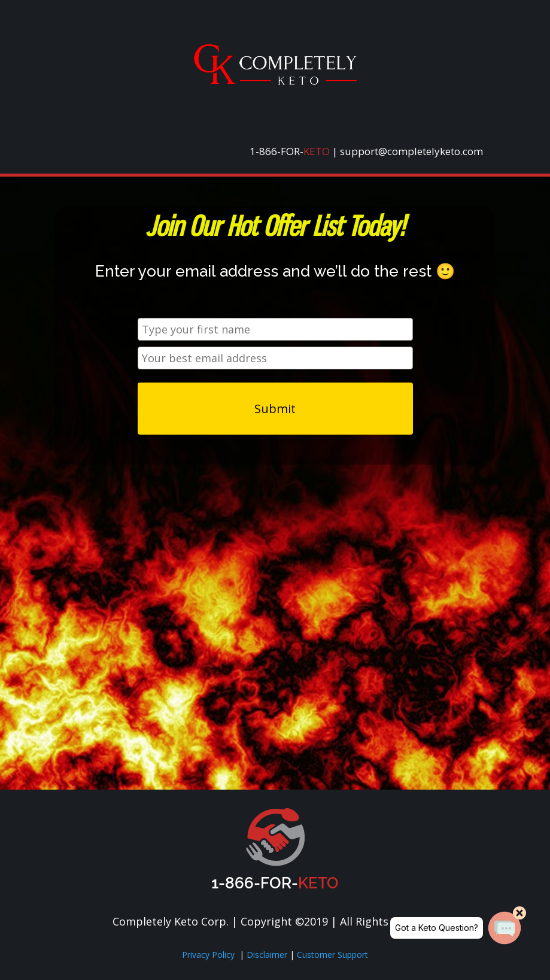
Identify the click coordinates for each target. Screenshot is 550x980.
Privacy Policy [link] (208, 955)
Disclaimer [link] (268, 955)
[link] (275, 82)
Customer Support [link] (332, 955)
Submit (275, 409)
